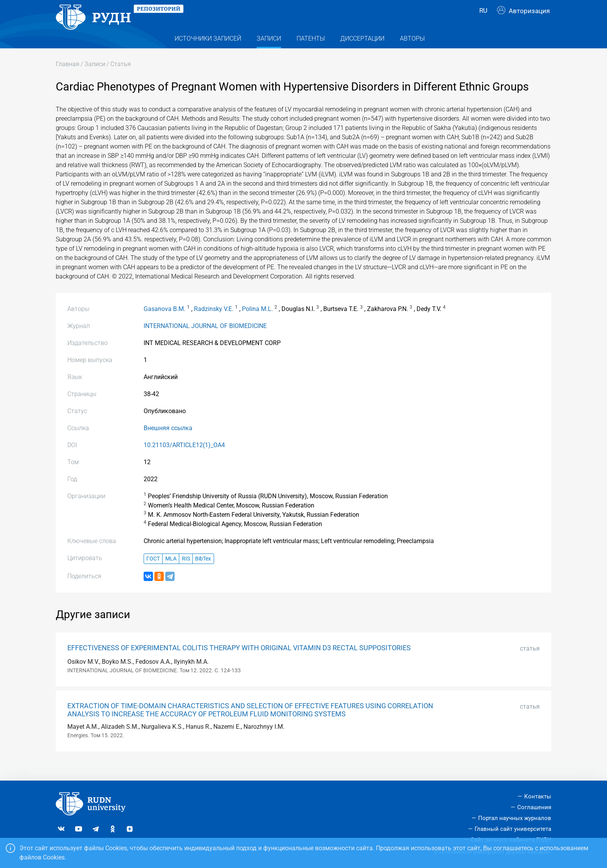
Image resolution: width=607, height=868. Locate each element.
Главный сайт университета (513, 829)
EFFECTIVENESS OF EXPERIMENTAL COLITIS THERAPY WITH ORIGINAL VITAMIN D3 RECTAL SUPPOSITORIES (239, 662)
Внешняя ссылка (168, 442)
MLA (171, 572)
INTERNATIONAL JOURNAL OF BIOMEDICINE (205, 340)
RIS (186, 572)
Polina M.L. (257, 323)
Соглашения (534, 807)
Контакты (538, 796)
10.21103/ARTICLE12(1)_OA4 (184, 459)
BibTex (203, 572)
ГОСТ (153, 572)
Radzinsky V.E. (214, 323)
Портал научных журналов (515, 818)
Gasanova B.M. (165, 323)
